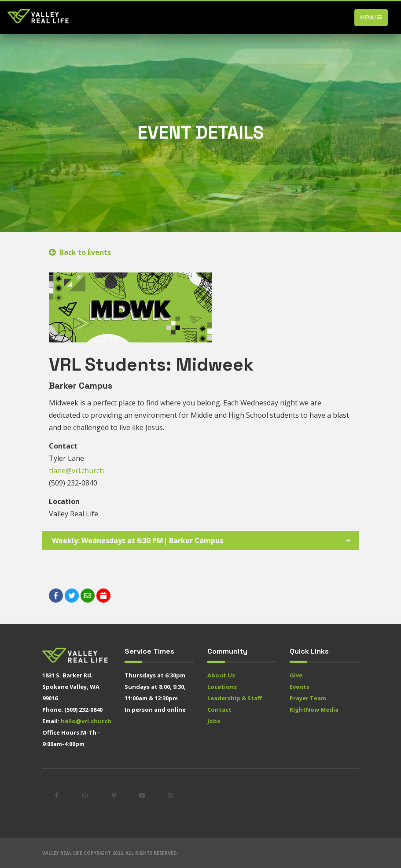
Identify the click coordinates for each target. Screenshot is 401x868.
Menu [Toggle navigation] (371, 18)
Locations (222, 687)
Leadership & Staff (235, 698)
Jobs (214, 721)
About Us (221, 675)
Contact (219, 710)
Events (300, 687)
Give (296, 675)
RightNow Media (314, 710)
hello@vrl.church (86, 721)
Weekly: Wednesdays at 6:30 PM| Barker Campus (138, 541)
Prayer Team (308, 698)
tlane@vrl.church (76, 471)
